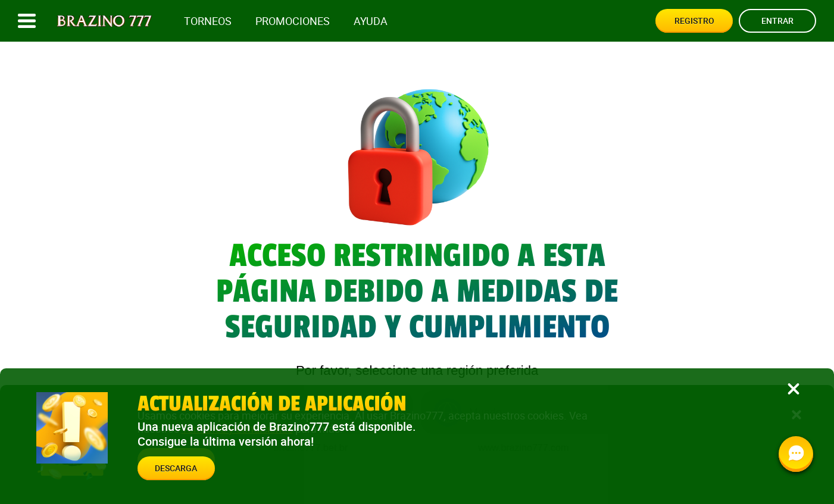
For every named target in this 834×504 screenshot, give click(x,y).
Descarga (176, 468)
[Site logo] (104, 21)
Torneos (208, 21)
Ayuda (371, 21)
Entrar (777, 21)
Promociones (293, 21)
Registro (694, 21)
